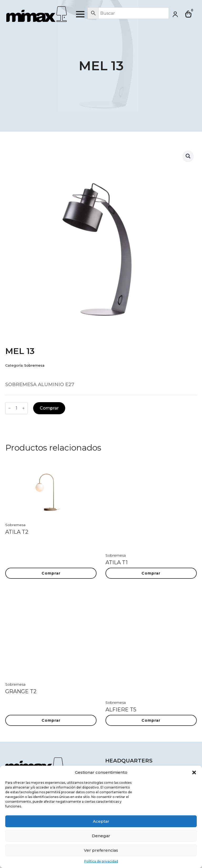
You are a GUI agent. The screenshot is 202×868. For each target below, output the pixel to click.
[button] (194, 772)
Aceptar (101, 821)
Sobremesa (34, 365)
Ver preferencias (101, 850)
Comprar (49, 408)
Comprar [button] (51, 573)
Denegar (101, 836)
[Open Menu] (80, 14)
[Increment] (23, 408)
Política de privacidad (101, 861)
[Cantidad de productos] (16, 408)
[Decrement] (9, 408)
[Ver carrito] (189, 14)
